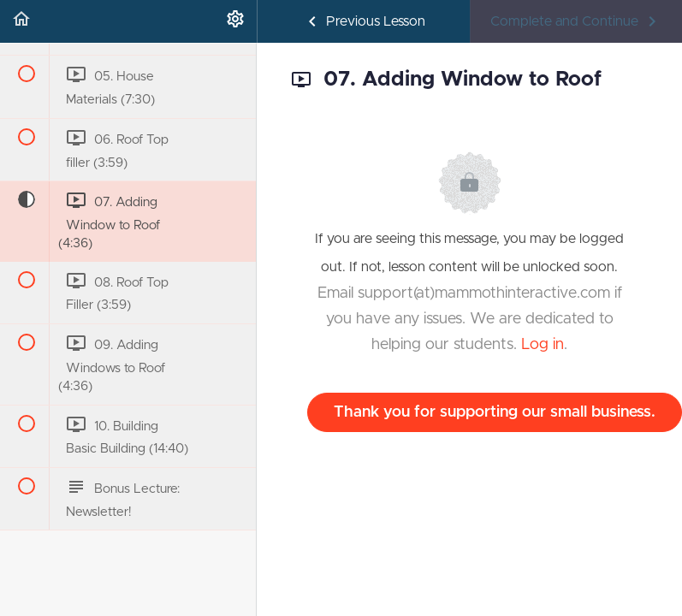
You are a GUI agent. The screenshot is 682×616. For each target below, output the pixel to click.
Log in (543, 345)
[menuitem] (235, 21)
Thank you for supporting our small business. (495, 412)
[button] (21, 21)
